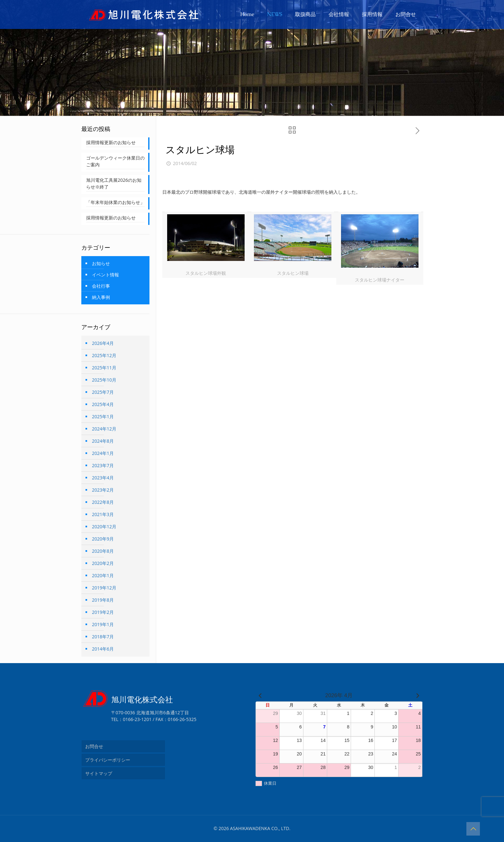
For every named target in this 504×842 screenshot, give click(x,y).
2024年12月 (104, 429)
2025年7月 (103, 392)
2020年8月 (103, 551)
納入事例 (101, 297)
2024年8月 (103, 441)
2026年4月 (103, 343)
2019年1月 (103, 624)
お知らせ (101, 263)
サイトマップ (99, 773)
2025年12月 (104, 355)
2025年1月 (103, 416)
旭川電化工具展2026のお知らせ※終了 (114, 183)
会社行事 (101, 286)
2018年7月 (103, 637)
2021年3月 (103, 514)
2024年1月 (103, 453)
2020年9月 (103, 539)
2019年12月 (104, 588)
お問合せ (94, 746)
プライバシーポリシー (108, 760)
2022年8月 (103, 502)
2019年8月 (103, 600)
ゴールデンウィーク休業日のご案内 (115, 161)
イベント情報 (105, 275)
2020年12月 (104, 527)
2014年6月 (103, 649)
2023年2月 (103, 490)
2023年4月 (103, 478)
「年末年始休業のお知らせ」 (115, 202)
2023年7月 (103, 465)
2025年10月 (104, 380)
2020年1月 (103, 575)
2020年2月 (103, 563)
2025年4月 (103, 404)
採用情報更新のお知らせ (111, 142)
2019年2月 (103, 612)
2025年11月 (104, 368)
